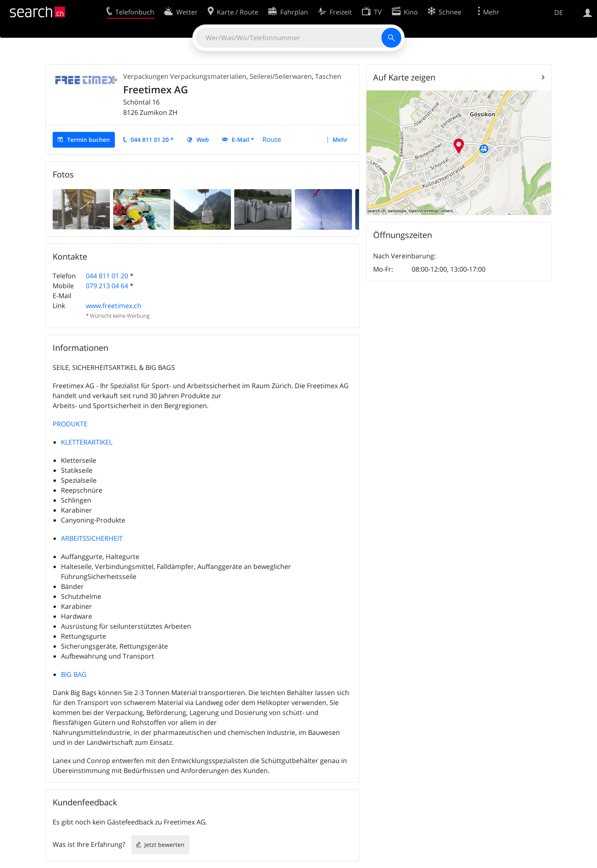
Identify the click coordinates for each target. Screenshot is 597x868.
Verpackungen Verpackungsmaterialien (185, 76)
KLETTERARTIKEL (87, 442)
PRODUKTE (70, 424)
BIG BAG (74, 674)
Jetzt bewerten (164, 845)
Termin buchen (89, 140)
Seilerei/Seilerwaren (281, 76)
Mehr (340, 140)
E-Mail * (243, 140)
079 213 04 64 (107, 286)
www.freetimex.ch (114, 306)
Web (203, 140)
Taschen (328, 76)
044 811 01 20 (107, 276)
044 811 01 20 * (152, 140)
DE (559, 12)
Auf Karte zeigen (404, 77)
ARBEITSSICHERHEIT (92, 538)
